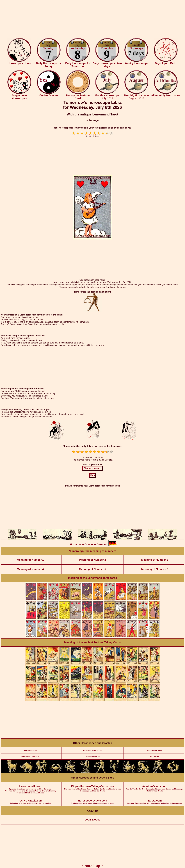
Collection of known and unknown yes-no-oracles (30, 800)
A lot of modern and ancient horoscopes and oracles (92, 800)
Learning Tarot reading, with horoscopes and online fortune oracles (155, 800)
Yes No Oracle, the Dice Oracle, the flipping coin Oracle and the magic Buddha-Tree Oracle (155, 787)
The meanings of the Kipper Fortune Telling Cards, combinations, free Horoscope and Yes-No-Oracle (92, 787)
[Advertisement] (93, 20)
